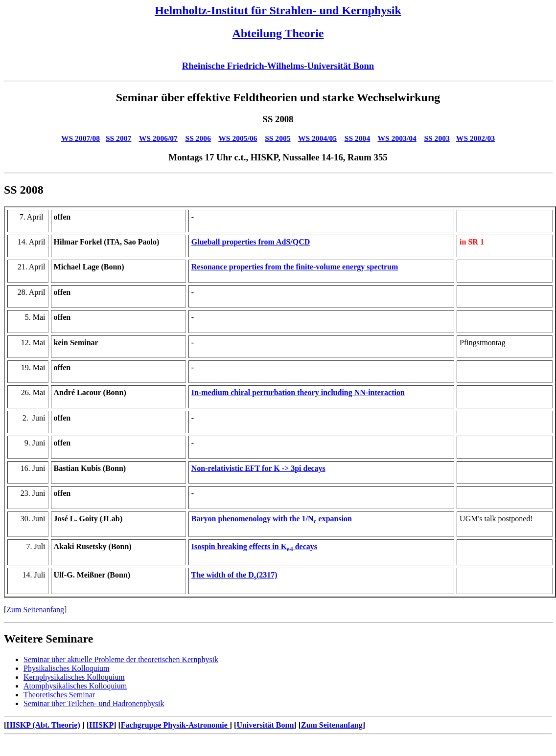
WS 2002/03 (475, 138)
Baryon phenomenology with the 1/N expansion (272, 519)
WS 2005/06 (238, 138)
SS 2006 (198, 138)
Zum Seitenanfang (35, 610)
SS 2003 (437, 138)
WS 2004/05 (317, 138)
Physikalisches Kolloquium (67, 668)
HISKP (101, 725)
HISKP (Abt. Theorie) (43, 725)
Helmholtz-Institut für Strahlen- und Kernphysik (278, 10)
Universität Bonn (265, 725)
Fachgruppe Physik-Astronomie (175, 725)
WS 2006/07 (158, 138)
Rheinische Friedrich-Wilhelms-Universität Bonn (278, 66)
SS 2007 (118, 138)
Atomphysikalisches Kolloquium (75, 686)
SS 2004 (357, 138)
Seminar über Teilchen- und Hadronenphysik (94, 703)
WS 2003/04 (397, 138)
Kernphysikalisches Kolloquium (74, 677)
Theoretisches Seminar (59, 695)
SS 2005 (278, 138)
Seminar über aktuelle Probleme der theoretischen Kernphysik (121, 659)
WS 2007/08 (81, 138)
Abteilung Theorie (278, 33)
